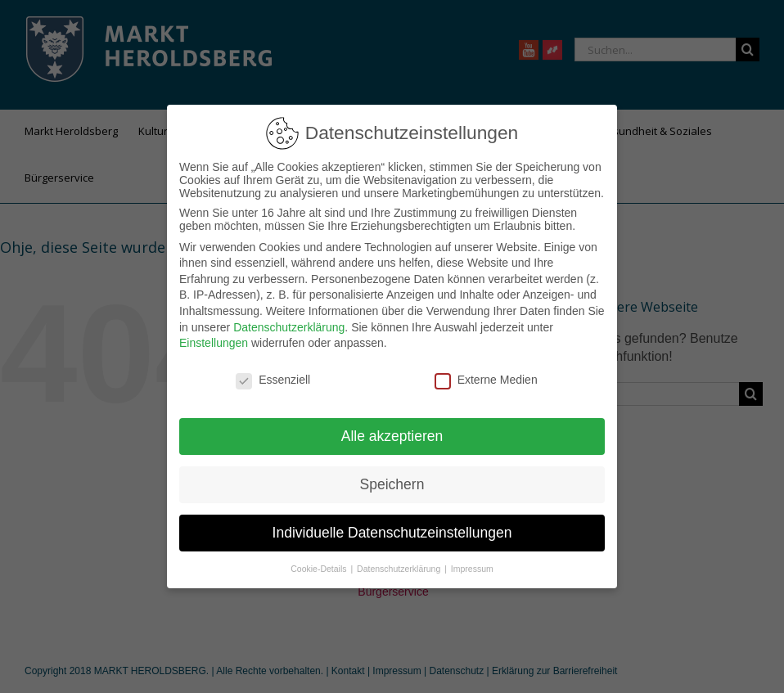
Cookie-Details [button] (320, 565)
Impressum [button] (472, 565)
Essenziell (273, 377)
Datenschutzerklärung (289, 324)
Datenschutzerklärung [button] (400, 565)
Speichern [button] (392, 481)
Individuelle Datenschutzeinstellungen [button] (392, 529)
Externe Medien (486, 377)
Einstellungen (214, 340)
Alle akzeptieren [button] (392, 433)
